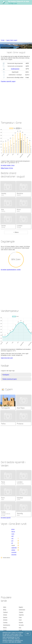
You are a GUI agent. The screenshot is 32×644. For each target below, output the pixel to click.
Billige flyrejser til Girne (7, 168)
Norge (20, 630)
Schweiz (5, 620)
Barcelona (20, 193)
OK (28, 633)
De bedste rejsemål (6, 518)
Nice (3, 210)
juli (12, 543)
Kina (20, 628)
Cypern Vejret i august (12, 40)
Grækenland (22, 610)
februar (13, 532)
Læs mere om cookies (15, 642)
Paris (3, 482)
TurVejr (3, 40)
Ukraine (5, 615)
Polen (20, 617)
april (13, 536)
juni (12, 541)
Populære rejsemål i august (8, 81)
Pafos (3, 424)
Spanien (5, 617)
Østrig (5, 610)
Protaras (20, 424)
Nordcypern (6, 375)
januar (13, 529)
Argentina (21, 615)
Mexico (5, 628)
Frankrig (3, 484)
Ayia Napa (21, 408)
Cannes (3, 226)
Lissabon (20, 226)
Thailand (21, 612)
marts (13, 534)
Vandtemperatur (15, 69)
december (14, 555)
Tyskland (5, 612)
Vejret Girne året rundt (7, 358)
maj (12, 538)
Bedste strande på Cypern (10, 379)
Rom (3, 498)
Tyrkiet (19, 500)
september (14, 548)
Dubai (3, 512)
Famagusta (5, 408)
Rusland (21, 622)
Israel (20, 620)
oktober (13, 550)
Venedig (4, 193)
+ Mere (16, 232)
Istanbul (20, 498)
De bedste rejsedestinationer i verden (11, 270)
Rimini (19, 210)
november (14, 552)
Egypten (21, 607)
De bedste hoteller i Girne (8, 165)
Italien (3, 500)
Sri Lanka (21, 625)
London (20, 482)
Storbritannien (20, 484)
